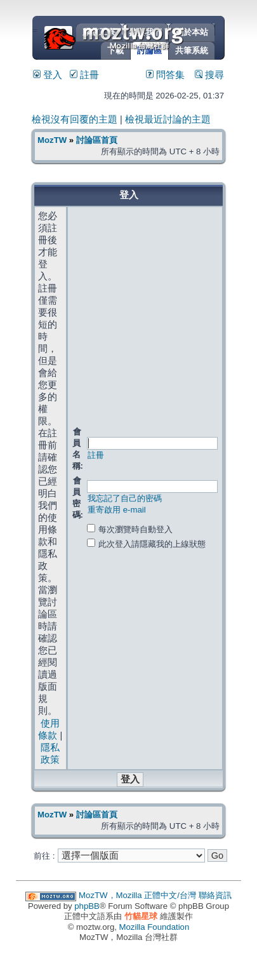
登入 (48, 75)
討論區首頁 (97, 140)
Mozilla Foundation (155, 927)
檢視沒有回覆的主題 (75, 119)
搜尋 (209, 75)
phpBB (87, 906)
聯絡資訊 (215, 895)
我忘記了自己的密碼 (125, 498)
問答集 (165, 75)
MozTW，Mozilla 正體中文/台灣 (137, 895)
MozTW (145, 37)
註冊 (84, 75)
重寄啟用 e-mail (117, 510)
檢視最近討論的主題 (168, 119)
